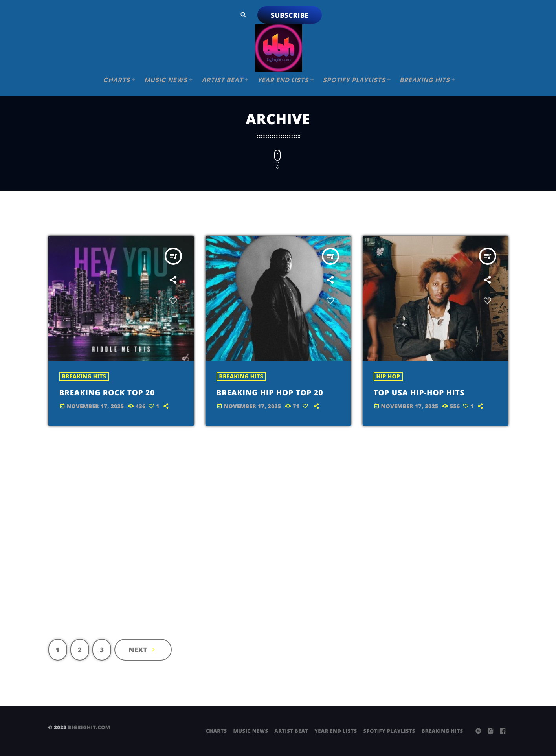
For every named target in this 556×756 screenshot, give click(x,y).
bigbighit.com (89, 727)
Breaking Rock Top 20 (116, 392)
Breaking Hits (84, 377)
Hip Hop (388, 377)
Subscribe (290, 15)
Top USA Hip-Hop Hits (428, 392)
